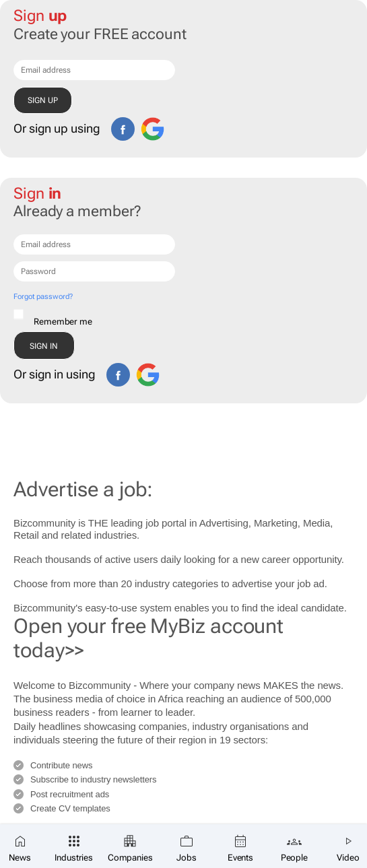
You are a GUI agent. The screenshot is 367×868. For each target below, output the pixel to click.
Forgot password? (43, 297)
